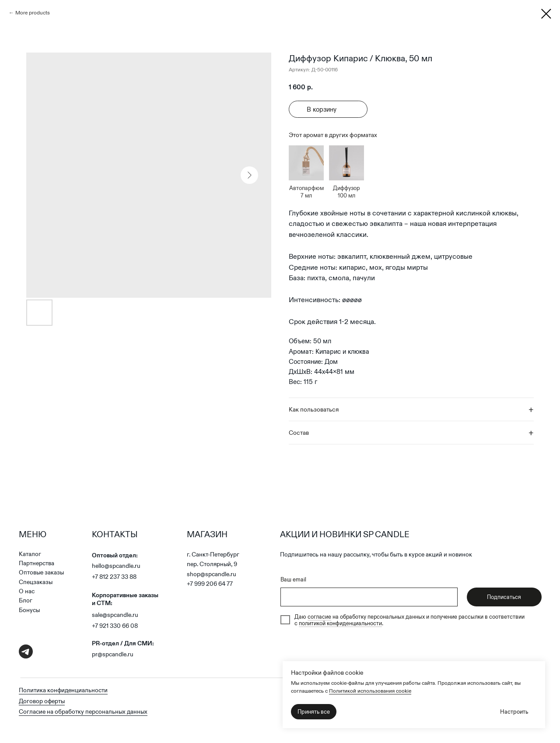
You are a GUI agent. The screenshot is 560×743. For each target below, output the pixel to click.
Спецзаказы (36, 582)
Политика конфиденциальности (63, 690)
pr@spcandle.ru (113, 654)
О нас (27, 591)
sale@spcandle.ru (115, 615)
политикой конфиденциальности (340, 623)
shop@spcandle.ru (212, 574)
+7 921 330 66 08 (115, 626)
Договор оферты (42, 701)
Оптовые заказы (41, 572)
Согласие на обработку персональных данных (83, 712)
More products (33, 12)
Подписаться (504, 597)
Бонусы (29, 610)
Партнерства (37, 563)
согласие (319, 617)
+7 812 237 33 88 (114, 577)
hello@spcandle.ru (116, 566)
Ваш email (293, 579)
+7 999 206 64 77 (210, 584)
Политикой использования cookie (370, 691)
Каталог (30, 554)
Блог (26, 600)
